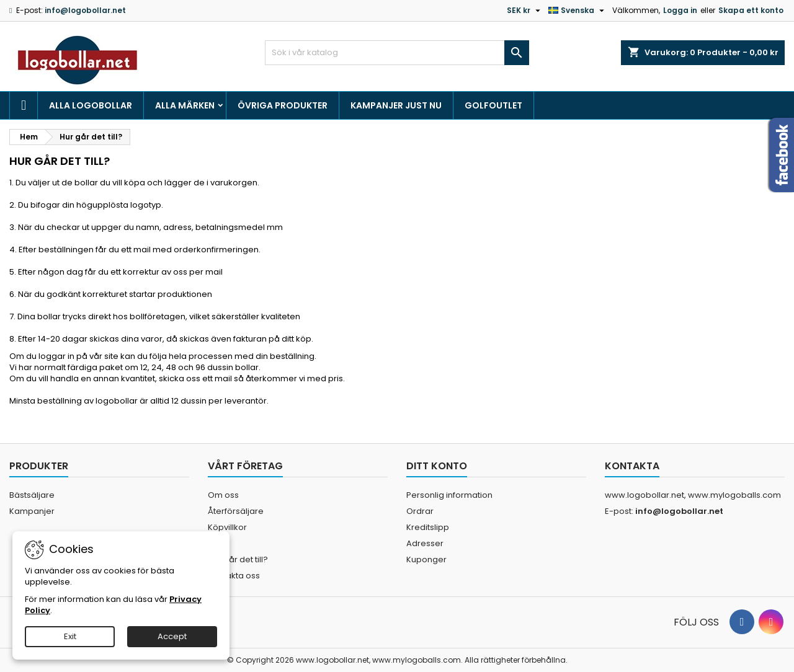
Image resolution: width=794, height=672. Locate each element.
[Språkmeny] (578, 11)
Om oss (223, 495)
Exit (70, 636)
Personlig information (449, 495)
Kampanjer (32, 511)
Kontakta (632, 466)
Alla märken (185, 105)
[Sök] (397, 53)
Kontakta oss (234, 576)
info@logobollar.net (85, 10)
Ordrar (420, 511)
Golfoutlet (493, 105)
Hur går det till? (238, 559)
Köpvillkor (227, 527)
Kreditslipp (428, 527)
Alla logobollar (91, 105)
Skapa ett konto (751, 10)
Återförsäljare (236, 511)
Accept (172, 636)
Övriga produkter (283, 105)
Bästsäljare (32, 495)
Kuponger (426, 559)
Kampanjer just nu (396, 105)
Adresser (425, 543)
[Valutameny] (525, 11)
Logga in (680, 10)
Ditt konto (437, 466)
